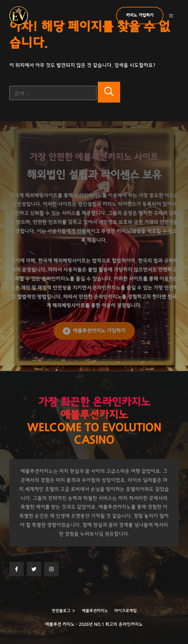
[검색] (109, 92)
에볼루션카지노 (95, 611)
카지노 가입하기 (140, 15)
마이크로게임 (125, 611)
